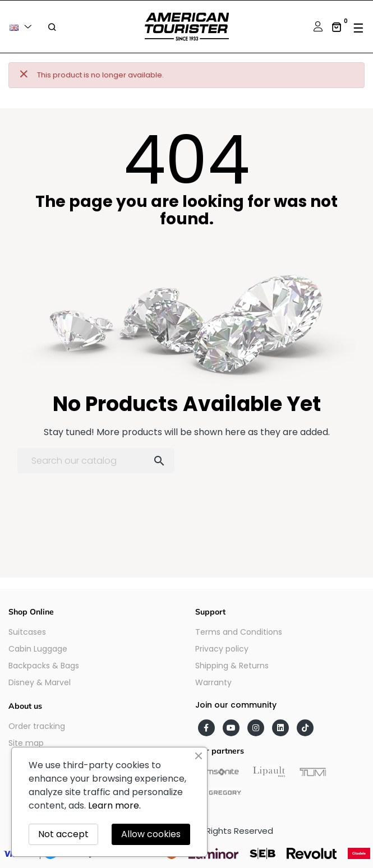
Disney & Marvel (40, 682)
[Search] (96, 461)
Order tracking (37, 726)
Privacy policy (222, 649)
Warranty (213, 682)
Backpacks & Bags (44, 666)
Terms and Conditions (239, 632)
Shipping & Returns (232, 666)
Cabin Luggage (38, 649)
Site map (26, 743)
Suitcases (27, 632)
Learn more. (114, 805)
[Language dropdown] (22, 27)
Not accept (63, 834)
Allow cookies (151, 834)
